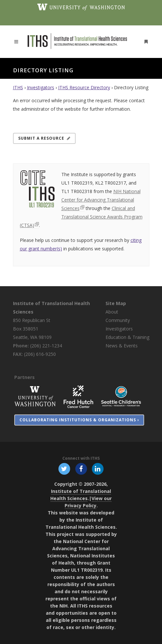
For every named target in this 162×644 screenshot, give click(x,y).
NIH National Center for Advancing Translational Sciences (101, 200)
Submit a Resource (44, 138)
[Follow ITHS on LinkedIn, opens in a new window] (98, 469)
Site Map (116, 303)
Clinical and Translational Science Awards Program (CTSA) (81, 217)
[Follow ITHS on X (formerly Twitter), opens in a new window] (64, 469)
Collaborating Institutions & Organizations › (79, 420)
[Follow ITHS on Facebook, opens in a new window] (81, 469)
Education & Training (127, 337)
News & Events (122, 346)
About (112, 312)
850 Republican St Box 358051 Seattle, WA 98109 (32, 329)
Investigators (41, 87)
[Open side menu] (144, 42)
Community (118, 320)
